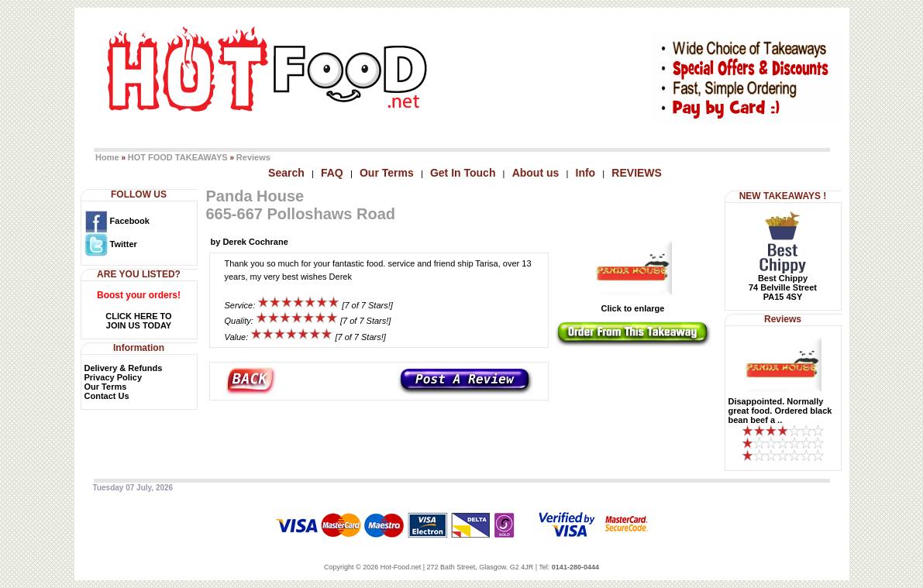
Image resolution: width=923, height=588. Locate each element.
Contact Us (107, 396)
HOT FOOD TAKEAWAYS (178, 157)
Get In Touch (463, 173)
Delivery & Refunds (124, 368)
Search (286, 173)
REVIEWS (637, 173)
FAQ (332, 173)
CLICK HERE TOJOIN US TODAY (138, 321)
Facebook (117, 221)
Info (586, 173)
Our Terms (387, 173)
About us (536, 173)
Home (107, 157)
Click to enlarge (633, 304)
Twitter (111, 244)
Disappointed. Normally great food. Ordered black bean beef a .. (780, 411)
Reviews (253, 157)
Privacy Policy (114, 377)
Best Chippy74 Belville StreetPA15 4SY (783, 287)
